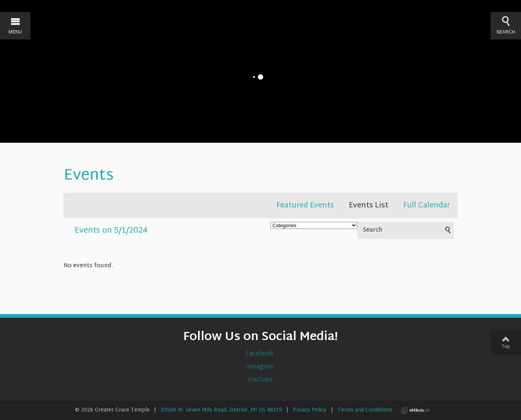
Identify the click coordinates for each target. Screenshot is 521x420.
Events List (369, 206)
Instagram (260, 367)
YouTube (261, 380)
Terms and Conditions (365, 410)
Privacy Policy (310, 410)
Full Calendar (427, 206)
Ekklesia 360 (415, 410)
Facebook (260, 354)
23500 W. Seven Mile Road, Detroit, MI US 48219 (221, 410)
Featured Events (305, 206)
